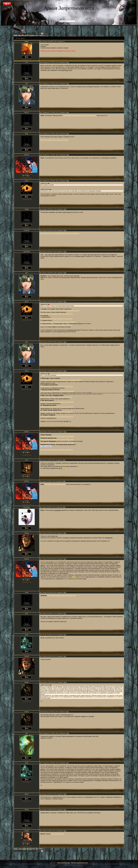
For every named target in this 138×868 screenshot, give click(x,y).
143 (37, 34)
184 (52, 34)
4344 (65, 682)
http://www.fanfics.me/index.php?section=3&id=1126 (57, 450)
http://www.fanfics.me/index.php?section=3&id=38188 (57, 391)
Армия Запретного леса (64, 863)
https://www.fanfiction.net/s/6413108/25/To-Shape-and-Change (60, 233)
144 (39, 34)
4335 (64, 460)
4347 (68, 763)
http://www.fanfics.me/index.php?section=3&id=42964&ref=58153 (61, 380)
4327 (65, 209)
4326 (68, 181)
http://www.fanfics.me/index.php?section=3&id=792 (56, 325)
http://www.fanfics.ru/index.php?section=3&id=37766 (57, 386)
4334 (65, 432)
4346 (68, 733)
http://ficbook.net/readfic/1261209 (55, 484)
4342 (65, 635)
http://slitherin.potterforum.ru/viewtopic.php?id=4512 (57, 412)
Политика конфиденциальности (79, 863)
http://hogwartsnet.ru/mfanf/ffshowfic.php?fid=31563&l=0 (58, 322)
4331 (65, 302)
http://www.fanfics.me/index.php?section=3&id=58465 (57, 436)
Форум (15, 35)
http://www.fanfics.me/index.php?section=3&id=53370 (57, 407)
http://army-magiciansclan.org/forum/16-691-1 (55, 140)
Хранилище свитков (23, 35)
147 (47, 34)
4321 (68, 62)
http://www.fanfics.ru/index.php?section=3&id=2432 (56, 319)
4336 (64, 481)
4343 (65, 656)
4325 (68, 155)
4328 (65, 230)
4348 (65, 794)
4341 (65, 614)
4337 (64, 507)
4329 (65, 252)
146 (45, 34)
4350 (65, 831)
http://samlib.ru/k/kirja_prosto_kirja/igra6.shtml (62, 595)
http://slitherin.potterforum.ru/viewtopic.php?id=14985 (57, 402)
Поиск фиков (39, 35)
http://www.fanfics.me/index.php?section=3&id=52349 (57, 443)
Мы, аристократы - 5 (58, 834)
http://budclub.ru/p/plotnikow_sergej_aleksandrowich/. (80, 115)
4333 (65, 371)
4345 (67, 712)
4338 (65, 533)
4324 (68, 134)
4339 (65, 559)
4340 (65, 592)
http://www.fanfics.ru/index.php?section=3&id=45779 (57, 417)
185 (55, 34)
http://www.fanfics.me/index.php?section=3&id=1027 (57, 314)
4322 (68, 84)
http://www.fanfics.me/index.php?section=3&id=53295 (57, 440)
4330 (65, 273)
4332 (65, 342)
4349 (65, 810)
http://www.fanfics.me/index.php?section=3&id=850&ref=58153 (60, 311)
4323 (68, 112)
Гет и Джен (32, 35)
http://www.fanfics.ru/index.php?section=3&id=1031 (56, 397)
